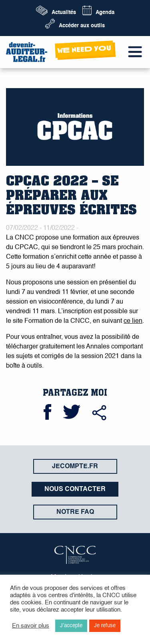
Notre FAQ (75, 512)
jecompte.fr (75, 467)
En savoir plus (31, 626)
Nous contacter (75, 489)
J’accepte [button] (71, 626)
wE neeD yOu (84, 49)
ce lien (133, 321)
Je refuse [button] (105, 626)
